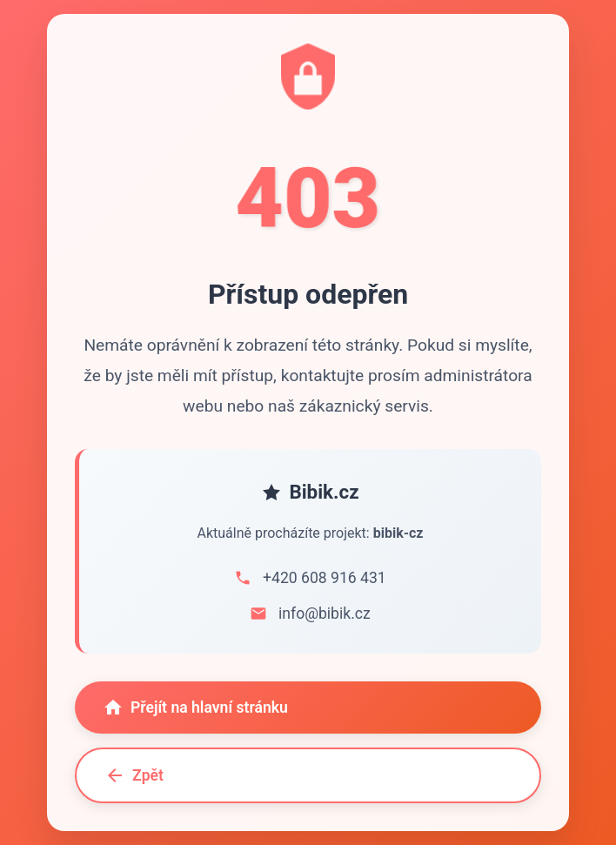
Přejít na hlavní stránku (195, 708)
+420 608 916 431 (325, 578)
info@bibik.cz (325, 614)
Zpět (134, 775)
